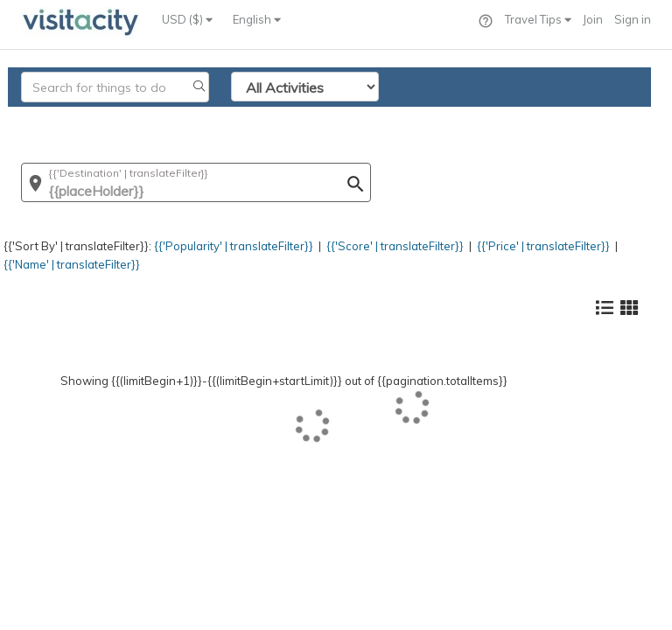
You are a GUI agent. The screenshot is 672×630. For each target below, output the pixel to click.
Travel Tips (538, 19)
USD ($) (187, 19)
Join (593, 19)
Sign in (633, 19)
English (257, 19)
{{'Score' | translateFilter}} (395, 246)
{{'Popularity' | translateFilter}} (234, 246)
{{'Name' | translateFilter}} (72, 264)
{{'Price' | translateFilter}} (543, 246)
